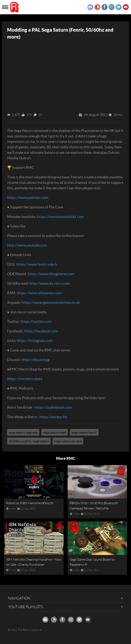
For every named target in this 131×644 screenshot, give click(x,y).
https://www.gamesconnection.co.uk (51, 302)
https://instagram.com (35, 340)
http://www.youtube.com (27, 245)
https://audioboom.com (53, 407)
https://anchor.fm (53, 417)
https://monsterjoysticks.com (60, 216)
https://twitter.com (36, 321)
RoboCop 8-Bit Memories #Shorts (30, 503)
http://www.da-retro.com (50, 283)
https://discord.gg (35, 360)
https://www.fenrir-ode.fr (37, 264)
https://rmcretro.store (25, 379)
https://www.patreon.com (28, 197)
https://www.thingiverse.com (51, 274)
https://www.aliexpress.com (39, 293)
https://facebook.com (41, 331)
